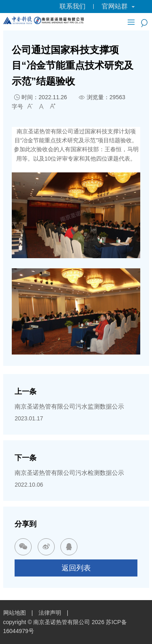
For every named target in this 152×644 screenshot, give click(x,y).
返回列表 (76, 568)
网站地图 (15, 613)
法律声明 (50, 613)
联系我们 (73, 6)
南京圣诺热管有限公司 (62, 622)
